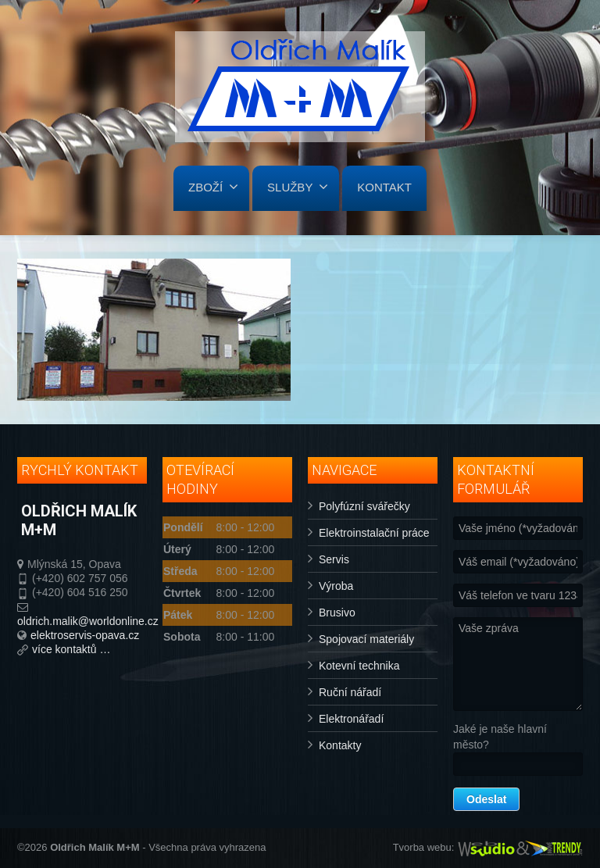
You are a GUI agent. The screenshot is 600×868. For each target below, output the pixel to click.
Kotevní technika (359, 666)
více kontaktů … (71, 649)
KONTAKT (384, 187)
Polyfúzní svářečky (364, 506)
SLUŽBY (298, 187)
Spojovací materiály (366, 639)
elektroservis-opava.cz (85, 635)
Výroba (336, 586)
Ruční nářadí (350, 692)
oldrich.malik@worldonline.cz (88, 621)
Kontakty (340, 745)
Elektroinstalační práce (374, 533)
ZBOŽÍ (213, 187)
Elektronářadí (351, 719)
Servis (334, 559)
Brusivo (337, 613)
